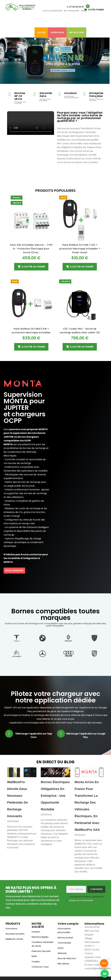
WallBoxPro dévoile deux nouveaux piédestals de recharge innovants (17, 799)
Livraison (36, 932)
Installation (76, 32)
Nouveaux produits (15, 934)
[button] (8, 61)
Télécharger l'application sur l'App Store (34, 735)
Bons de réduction (67, 958)
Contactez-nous (40, 967)
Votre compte (68, 924)
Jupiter (41, 32)
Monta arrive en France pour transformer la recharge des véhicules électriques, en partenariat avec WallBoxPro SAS (87, 806)
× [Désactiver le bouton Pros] (108, 960)
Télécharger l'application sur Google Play (85, 735)
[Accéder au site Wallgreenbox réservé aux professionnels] (104, 963)
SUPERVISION (57, 32)
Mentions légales (40, 937)
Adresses (62, 953)
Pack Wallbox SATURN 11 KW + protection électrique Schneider (31, 331)
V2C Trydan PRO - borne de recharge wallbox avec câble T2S (80, 331)
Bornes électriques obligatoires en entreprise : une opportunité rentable (55, 796)
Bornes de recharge (65, 22)
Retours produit (65, 938)
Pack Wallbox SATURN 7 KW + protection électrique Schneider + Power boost (80, 249)
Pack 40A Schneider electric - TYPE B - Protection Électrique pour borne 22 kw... (31, 249)
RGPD (34, 956)
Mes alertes (63, 964)
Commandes (64, 943)
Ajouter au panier (31, 267)
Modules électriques (20, 32)
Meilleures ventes (14, 939)
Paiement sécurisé (41, 951)
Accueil (13, 22)
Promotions (11, 929)
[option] (55, 61)
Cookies (36, 962)
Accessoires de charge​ (35, 22)
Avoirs (61, 948)
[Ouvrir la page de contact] (105, 974)
